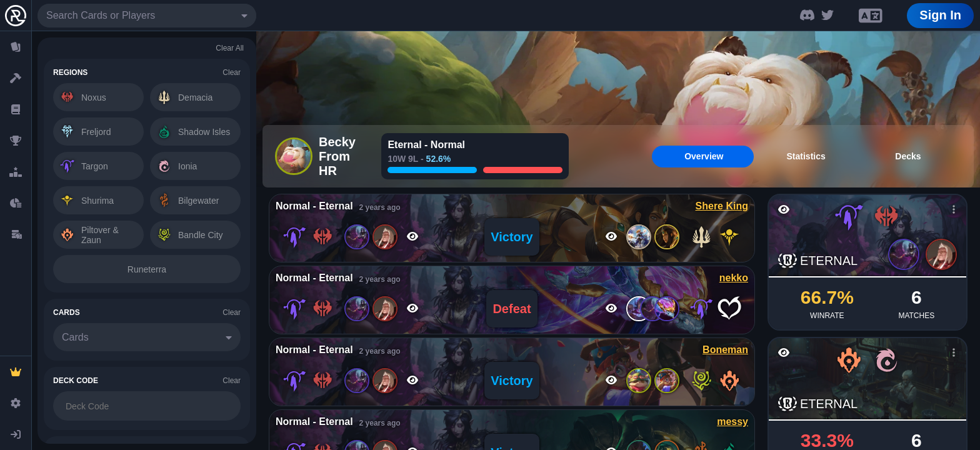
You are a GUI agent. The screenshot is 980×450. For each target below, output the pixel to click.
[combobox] (147, 16)
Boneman (725, 350)
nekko (734, 278)
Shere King (722, 206)
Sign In (940, 15)
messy (732, 422)
